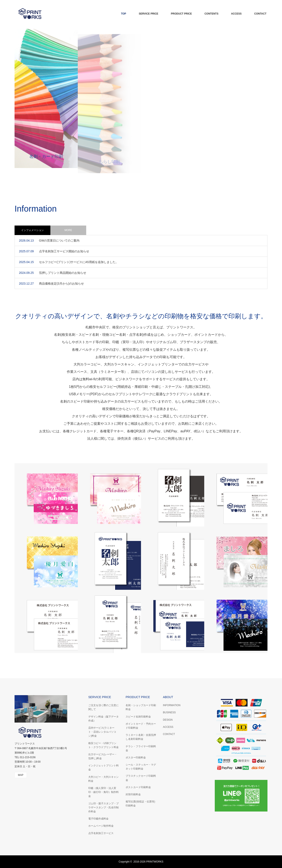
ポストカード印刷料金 (138, 787)
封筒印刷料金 (133, 794)
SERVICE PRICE (148, 14)
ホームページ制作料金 (101, 826)
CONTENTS (211, 14)
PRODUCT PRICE (181, 14)
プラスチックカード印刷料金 (141, 778)
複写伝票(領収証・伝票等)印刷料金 (140, 804)
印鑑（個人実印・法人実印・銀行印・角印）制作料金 (103, 792)
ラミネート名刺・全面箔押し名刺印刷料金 (141, 737)
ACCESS (236, 14)
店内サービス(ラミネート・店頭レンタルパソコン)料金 (102, 732)
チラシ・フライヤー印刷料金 (141, 748)
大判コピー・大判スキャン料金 (103, 779)
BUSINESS (169, 712)
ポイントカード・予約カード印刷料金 (141, 726)
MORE (68, 230)
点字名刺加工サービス (101, 833)
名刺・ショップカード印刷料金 (141, 707)
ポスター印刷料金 (136, 758)
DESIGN (168, 720)
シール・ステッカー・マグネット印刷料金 (141, 767)
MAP (21, 775)
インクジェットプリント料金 (103, 768)
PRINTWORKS (155, 862)
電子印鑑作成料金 (98, 819)
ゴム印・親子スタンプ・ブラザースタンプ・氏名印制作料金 (103, 808)
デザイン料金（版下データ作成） (103, 719)
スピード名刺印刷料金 (138, 717)
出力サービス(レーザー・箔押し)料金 (103, 756)
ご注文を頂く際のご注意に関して (103, 707)
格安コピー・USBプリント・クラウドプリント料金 (103, 745)
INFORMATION (172, 705)
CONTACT (260, 14)
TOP (124, 14)
